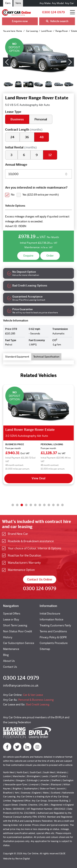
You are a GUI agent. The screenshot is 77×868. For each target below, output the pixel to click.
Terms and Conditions (53, 631)
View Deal (38, 478)
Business (17, 119)
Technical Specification (46, 357)
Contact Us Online (40, 579)
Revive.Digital (23, 859)
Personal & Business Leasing (36, 700)
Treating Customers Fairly (55, 625)
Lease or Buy (11, 620)
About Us (9, 661)
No (13, 195)
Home (19, 31)
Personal (41, 119)
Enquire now (20, 21)
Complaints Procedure (54, 643)
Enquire (28, 256)
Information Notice (51, 620)
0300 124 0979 (53, 12)
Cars (8, 3)
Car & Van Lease (33, 695)
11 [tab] (58, 505)
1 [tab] (13, 505)
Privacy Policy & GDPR (53, 637)
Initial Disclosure (50, 614)
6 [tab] (35, 505)
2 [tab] (17, 505)
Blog (6, 655)
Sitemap (45, 649)
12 (50, 155)
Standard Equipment (17, 357)
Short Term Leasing (15, 625)
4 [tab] (26, 505)
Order (50, 256)
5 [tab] (31, 505)
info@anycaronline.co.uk (21, 685)
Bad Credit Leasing (38, 704)
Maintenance (11, 649)
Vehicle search (57, 21)
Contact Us (10, 667)
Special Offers (12, 614)
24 (12, 137)
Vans (18, 3)
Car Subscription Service (19, 643)
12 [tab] (62, 505)
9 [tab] (49, 505)
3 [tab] (22, 505)
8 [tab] (44, 505)
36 (27, 137)
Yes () (41, 195)
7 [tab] (40, 505)
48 (42, 137)
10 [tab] (53, 505)
